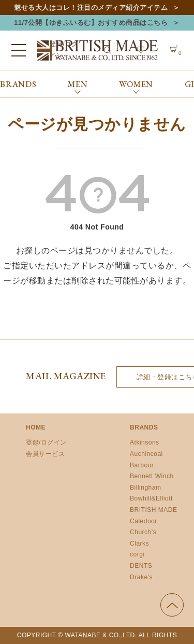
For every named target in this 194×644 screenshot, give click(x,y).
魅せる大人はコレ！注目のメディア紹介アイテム (91, 8)
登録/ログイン (46, 442)
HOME (36, 427)
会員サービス (45, 454)
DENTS (141, 566)
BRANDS (18, 84)
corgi (137, 554)
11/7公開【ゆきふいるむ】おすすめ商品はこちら (91, 23)
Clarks (139, 543)
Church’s (143, 532)
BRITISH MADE (153, 510)
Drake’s (141, 577)
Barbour (142, 465)
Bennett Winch (152, 476)
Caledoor (144, 521)
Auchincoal (146, 454)
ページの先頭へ (172, 605)
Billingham (145, 488)
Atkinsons (145, 442)
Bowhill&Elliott (151, 498)
